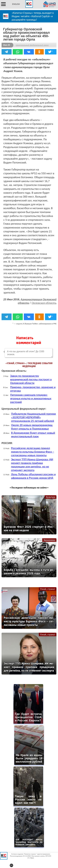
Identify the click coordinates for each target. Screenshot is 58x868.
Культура (51, 497)
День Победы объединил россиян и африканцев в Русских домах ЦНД (33, 476)
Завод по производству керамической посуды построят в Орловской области (31, 379)
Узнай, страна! (48, 589)
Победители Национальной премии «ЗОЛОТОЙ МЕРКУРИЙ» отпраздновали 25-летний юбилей (33, 417)
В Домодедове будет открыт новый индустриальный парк (33, 435)
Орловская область (44, 303)
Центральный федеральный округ (32, 45)
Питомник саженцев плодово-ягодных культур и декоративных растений (31, 398)
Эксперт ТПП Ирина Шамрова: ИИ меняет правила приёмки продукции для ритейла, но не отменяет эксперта (32, 465)
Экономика (49, 540)
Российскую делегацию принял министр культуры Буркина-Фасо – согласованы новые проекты (33, 452)
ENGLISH (16, 4)
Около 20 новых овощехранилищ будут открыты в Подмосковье (32, 427)
